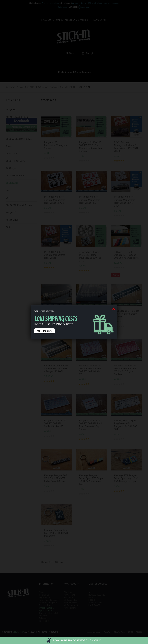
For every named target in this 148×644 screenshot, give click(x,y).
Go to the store (45, 331)
